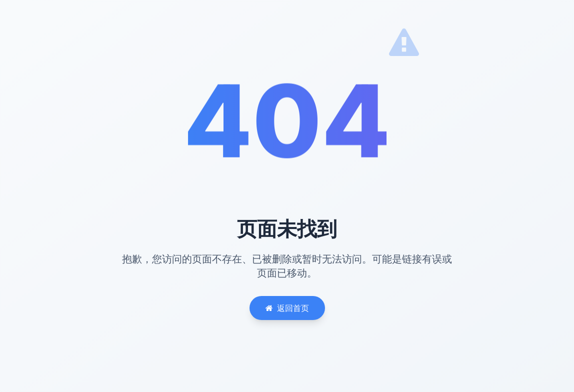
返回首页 (287, 308)
